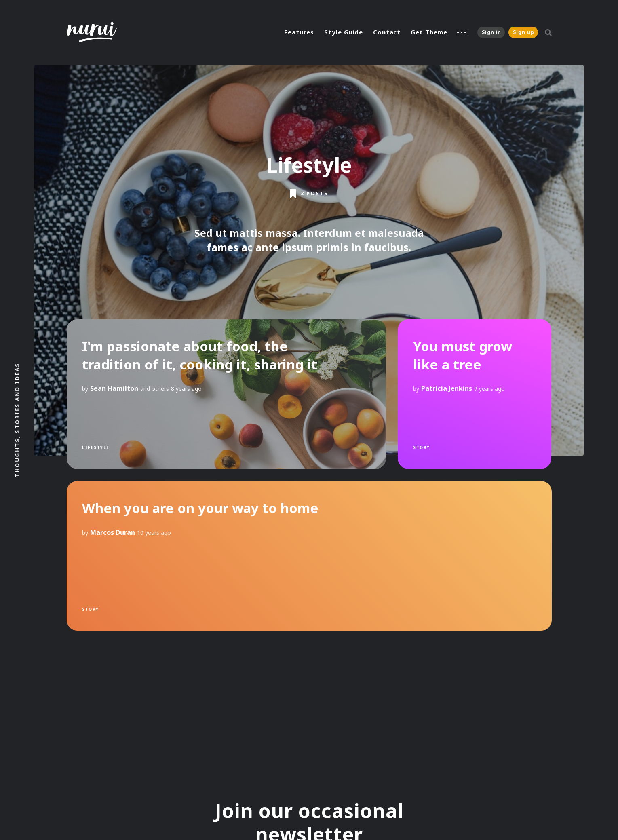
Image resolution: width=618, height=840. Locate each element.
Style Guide (344, 32)
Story (422, 447)
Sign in (491, 32)
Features (299, 32)
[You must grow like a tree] (475, 394)
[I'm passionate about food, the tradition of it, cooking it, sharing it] (226, 394)
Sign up (523, 32)
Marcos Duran (113, 532)
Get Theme (429, 32)
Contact (387, 32)
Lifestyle (96, 447)
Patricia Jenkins (447, 388)
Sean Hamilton (114, 388)
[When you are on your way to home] (309, 556)
